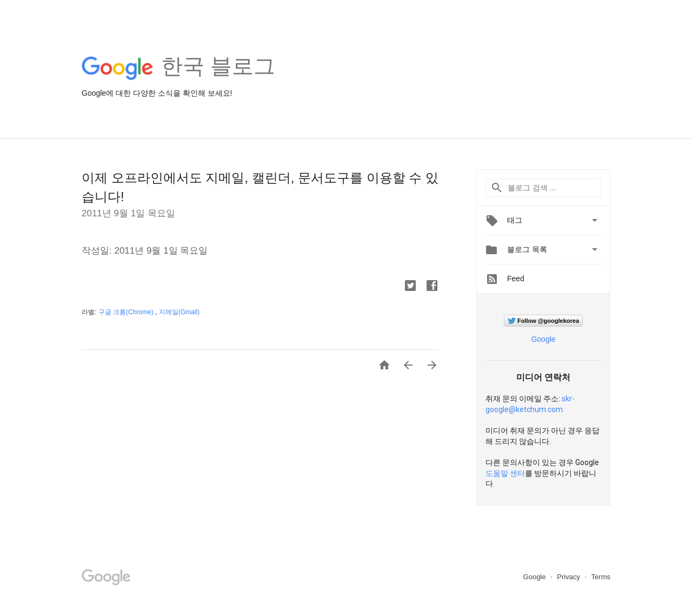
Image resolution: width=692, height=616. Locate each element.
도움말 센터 (505, 473)
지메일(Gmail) (179, 312)
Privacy (569, 577)
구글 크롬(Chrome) (127, 312)
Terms (601, 577)
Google (543, 339)
